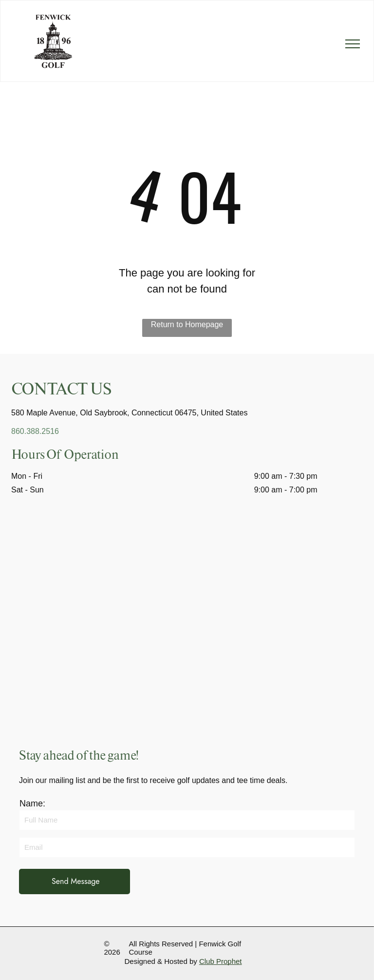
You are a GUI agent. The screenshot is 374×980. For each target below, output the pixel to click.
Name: (32, 804)
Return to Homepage (187, 324)
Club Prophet (221, 961)
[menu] (353, 44)
